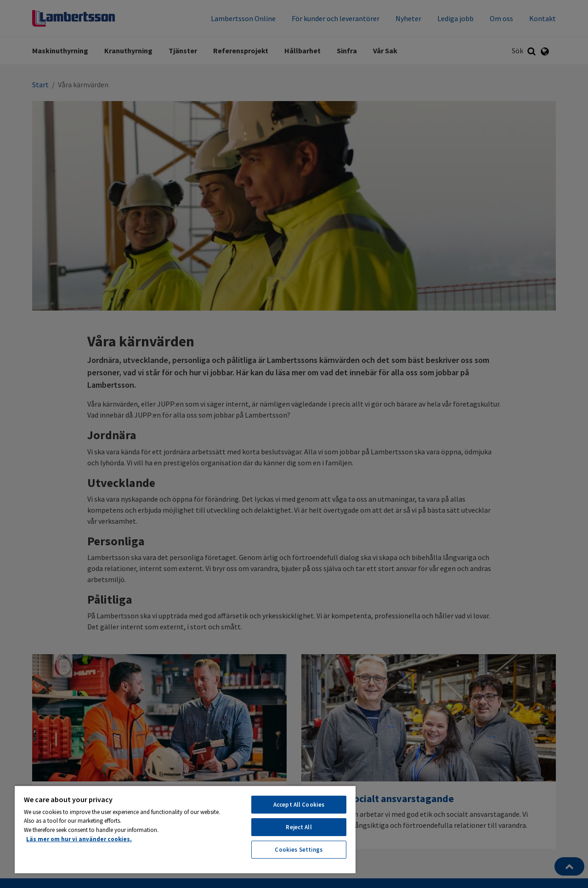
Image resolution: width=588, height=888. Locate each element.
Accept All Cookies (299, 805)
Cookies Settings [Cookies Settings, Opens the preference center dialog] (299, 850)
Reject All (299, 827)
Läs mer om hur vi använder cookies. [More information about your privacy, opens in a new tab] (79, 839)
